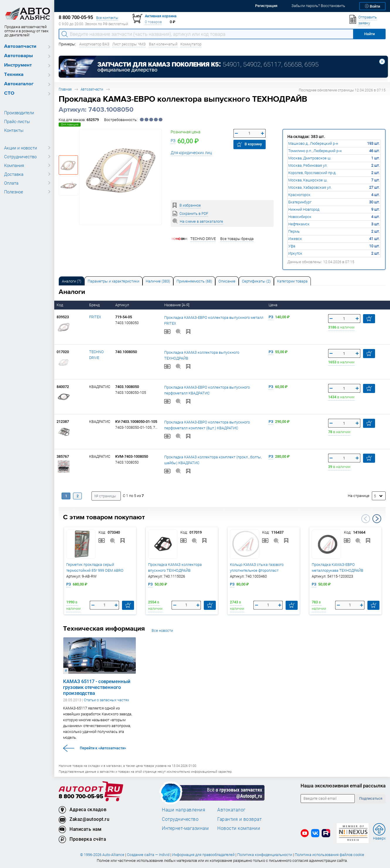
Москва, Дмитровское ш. (310, 158)
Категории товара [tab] (292, 281)
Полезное (14, 192)
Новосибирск (300, 217)
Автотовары (18, 56)
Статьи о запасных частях (106, 700)
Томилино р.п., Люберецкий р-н (315, 151)
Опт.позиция (70, 124)
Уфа (292, 246)
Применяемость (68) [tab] (194, 281)
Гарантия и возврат (239, 819)
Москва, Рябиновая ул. (308, 165)
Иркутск (295, 253)
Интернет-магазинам (185, 828)
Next (377, 519)
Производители (19, 113)
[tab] (72, 281)
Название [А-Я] (177, 305)
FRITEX (95, 317)
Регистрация (266, 6)
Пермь (294, 231)
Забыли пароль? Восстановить (318, 6)
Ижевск (295, 239)
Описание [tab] (227, 281)
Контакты (14, 130)
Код (60, 305)
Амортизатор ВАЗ (94, 44)
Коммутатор (191, 44)
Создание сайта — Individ (148, 855)
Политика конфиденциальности (265, 855)
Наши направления (184, 810)
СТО (9, 93)
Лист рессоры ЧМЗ (129, 44)
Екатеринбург (300, 202)
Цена (273, 305)
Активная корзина (161, 16)
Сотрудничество (20, 156)
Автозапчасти (20, 46)
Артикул (123, 305)
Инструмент (18, 65)
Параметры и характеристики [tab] (113, 281)
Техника (14, 75)
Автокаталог (19, 84)
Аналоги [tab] (72, 281)
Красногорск (299, 195)
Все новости (162, 630)
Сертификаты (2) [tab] (256, 281)
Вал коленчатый (163, 44)
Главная (65, 89)
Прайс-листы (17, 121)
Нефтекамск (299, 224)
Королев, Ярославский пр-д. (312, 173)
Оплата (11, 183)
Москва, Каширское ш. (308, 180)
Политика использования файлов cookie (329, 855)
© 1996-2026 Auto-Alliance (102, 855)
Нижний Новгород (304, 209)
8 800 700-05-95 (81, 797)
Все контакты (107, 18)
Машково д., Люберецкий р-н (313, 143)
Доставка (14, 174)
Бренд (95, 305)
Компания (14, 165)
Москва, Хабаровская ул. (310, 187)
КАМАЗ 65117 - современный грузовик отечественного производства (97, 687)
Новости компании (239, 828)
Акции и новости (21, 148)
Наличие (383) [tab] (158, 281)
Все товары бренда (237, 239)
